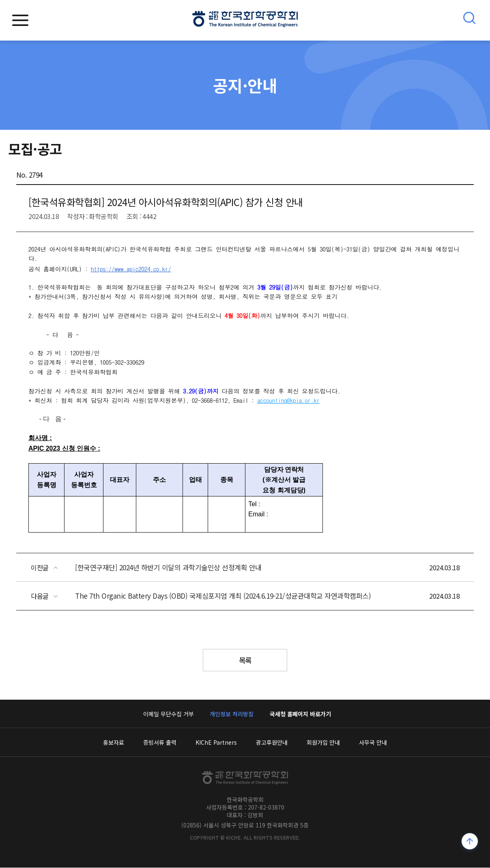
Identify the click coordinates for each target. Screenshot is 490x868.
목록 (245, 660)
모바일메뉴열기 (20, 20)
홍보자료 (114, 743)
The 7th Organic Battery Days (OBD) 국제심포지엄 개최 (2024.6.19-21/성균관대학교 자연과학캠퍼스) (223, 596)
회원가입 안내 (323, 743)
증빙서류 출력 (160, 743)
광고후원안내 (272, 743)
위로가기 (470, 842)
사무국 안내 (373, 743)
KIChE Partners (216, 743)
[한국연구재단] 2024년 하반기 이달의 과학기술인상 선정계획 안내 (168, 567)
